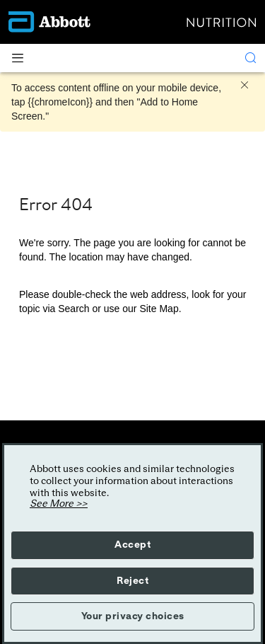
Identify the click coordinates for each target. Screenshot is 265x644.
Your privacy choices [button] (133, 616)
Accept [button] (132, 545)
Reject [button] (132, 581)
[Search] (251, 58)
